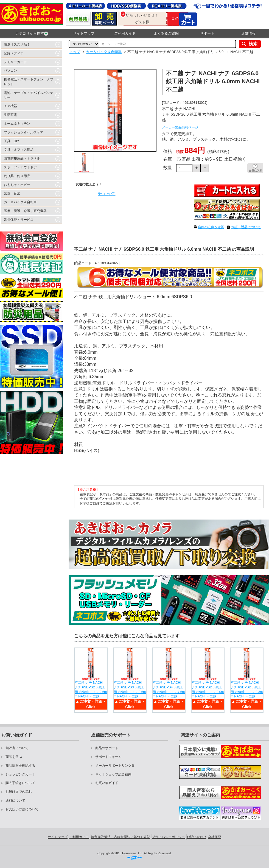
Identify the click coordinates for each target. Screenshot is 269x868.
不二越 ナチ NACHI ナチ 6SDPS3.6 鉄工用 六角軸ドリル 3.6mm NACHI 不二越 (130, 690)
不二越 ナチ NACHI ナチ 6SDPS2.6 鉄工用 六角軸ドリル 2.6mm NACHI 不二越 (91, 690)
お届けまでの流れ (19, 792)
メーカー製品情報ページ (180, 127)
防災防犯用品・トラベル (22, 158)
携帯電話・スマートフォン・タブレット (29, 82)
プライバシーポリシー (168, 837)
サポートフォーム (108, 757)
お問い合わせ (197, 837)
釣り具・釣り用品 (17, 176)
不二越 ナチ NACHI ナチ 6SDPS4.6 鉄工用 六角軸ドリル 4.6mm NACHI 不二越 (169, 690)
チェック (107, 193)
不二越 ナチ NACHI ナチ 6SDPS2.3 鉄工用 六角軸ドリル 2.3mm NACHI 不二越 (247, 690)
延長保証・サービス (19, 220)
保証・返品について (246, 227)
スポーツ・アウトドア (20, 167)
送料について (15, 800)
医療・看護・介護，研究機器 (25, 211)
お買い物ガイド (107, 783)
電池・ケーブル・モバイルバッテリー (29, 95)
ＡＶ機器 (10, 106)
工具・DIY (12, 141)
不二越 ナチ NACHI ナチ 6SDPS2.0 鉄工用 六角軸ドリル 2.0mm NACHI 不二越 (208, 690)
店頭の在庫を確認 (211, 227)
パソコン (10, 71)
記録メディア (14, 53)
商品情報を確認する (20, 766)
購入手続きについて (20, 783)
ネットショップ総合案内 (113, 774)
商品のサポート (107, 748)
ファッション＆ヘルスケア (24, 132)
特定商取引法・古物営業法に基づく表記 (121, 837)
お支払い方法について (22, 809)
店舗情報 (248, 33)
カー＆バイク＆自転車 (20, 202)
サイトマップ (84, 33)
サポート (207, 33)
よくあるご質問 (166, 33)
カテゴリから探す (32, 34)
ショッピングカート (20, 774)
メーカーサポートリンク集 (115, 766)
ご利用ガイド (125, 33)
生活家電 (10, 115)
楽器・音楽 (12, 193)
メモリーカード (15, 62)
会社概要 (215, 837)
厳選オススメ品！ (17, 44)
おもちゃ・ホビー (17, 185)
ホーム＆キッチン (17, 124)
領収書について (17, 748)
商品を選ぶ (14, 757)
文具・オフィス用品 (19, 150)
